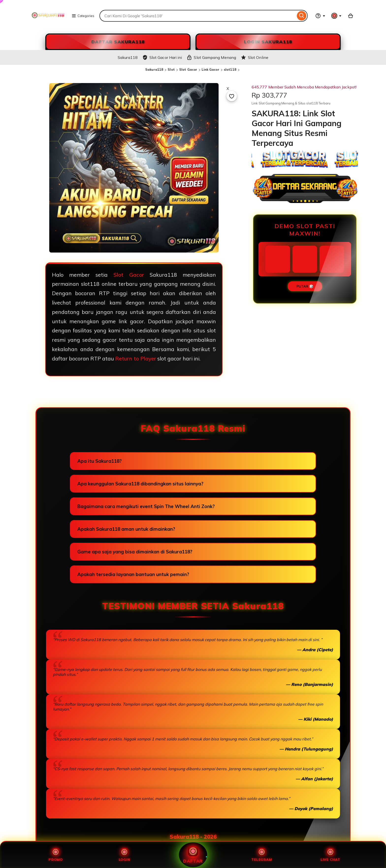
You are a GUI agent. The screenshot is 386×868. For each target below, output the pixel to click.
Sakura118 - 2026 (193, 837)
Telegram (262, 855)
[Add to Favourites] (232, 96)
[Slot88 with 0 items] (351, 16)
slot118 (230, 69)
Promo (56, 855)
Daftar (193, 855)
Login (124, 855)
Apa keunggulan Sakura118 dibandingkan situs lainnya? (140, 484)
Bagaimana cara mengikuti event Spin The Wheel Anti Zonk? (146, 506)
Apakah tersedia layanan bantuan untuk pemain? (133, 574)
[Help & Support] (320, 16)
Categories (83, 16)
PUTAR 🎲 (305, 286)
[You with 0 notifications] (337, 16)
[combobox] (198, 16)
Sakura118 (154, 69)
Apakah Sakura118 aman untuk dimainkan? (126, 529)
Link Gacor (210, 69)
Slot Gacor (188, 69)
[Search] (302, 16)
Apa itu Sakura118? (99, 461)
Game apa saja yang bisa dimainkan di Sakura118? (135, 552)
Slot (171, 69)
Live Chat (330, 855)
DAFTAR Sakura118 (118, 42)
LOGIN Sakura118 (268, 42)
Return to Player (136, 358)
